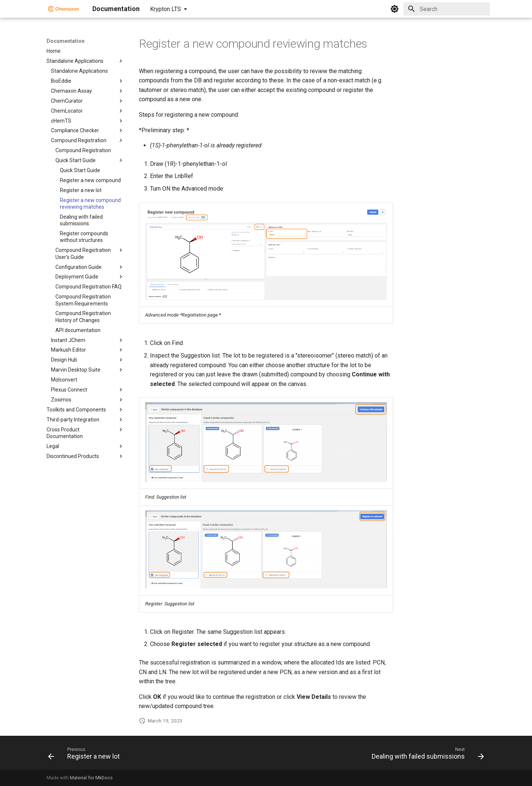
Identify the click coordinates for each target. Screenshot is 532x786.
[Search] (447, 9)
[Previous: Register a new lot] (86, 755)
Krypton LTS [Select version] (166, 9)
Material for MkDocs (91, 778)
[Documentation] (64, 9)
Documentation (66, 41)
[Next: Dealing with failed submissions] (426, 755)
